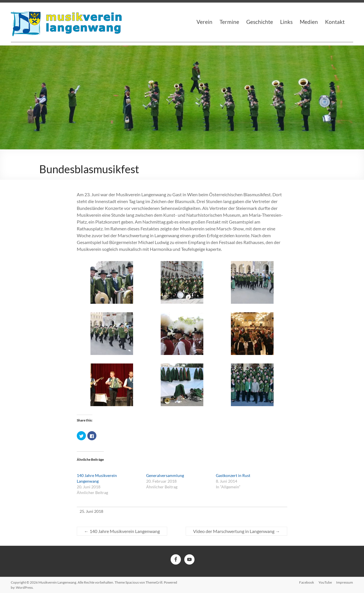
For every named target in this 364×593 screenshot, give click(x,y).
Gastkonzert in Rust (233, 475)
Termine (229, 22)
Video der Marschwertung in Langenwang (236, 531)
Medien (309, 22)
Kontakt (335, 22)
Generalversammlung (165, 475)
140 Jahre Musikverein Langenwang (122, 531)
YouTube (325, 582)
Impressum (345, 582)
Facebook (307, 582)
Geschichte (260, 22)
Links (286, 22)
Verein (204, 22)
